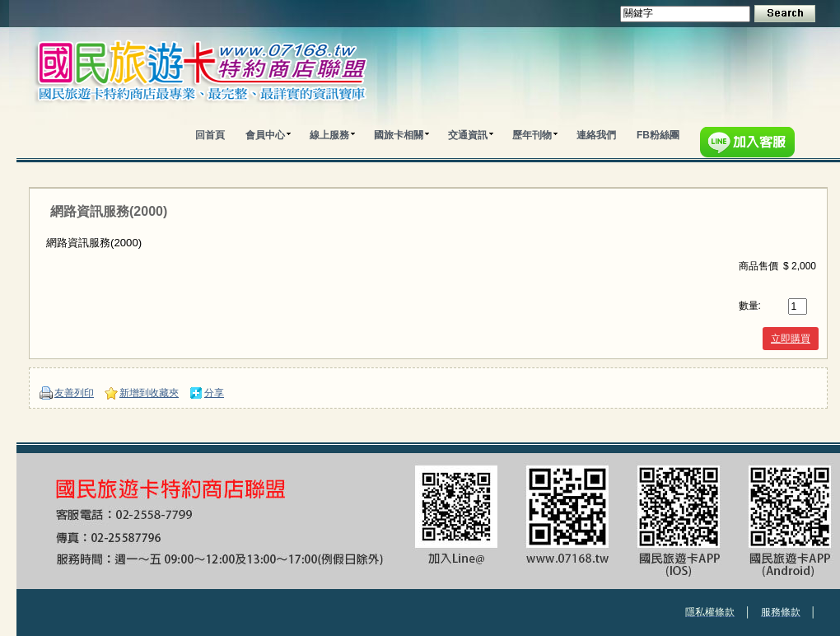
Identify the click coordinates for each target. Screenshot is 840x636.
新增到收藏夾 (149, 393)
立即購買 (791, 339)
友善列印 (74, 393)
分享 (214, 393)
